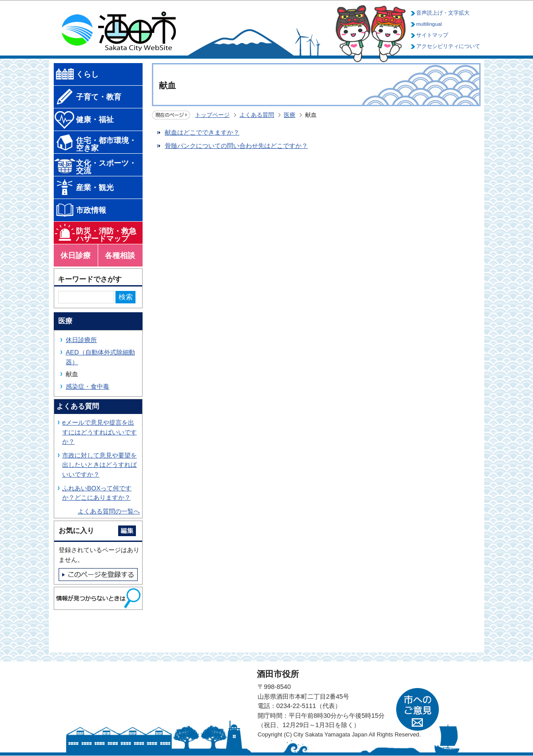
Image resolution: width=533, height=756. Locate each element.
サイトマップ (432, 35)
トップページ (212, 115)
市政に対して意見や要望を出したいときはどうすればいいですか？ (99, 465)
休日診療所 (81, 340)
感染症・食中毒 (88, 386)
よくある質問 (257, 115)
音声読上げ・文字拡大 (443, 13)
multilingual (429, 24)
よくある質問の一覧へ (109, 511)
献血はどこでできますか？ (202, 132)
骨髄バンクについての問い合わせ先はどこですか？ (236, 146)
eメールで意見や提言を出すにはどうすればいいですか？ (99, 432)
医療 (290, 115)
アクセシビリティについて (448, 46)
